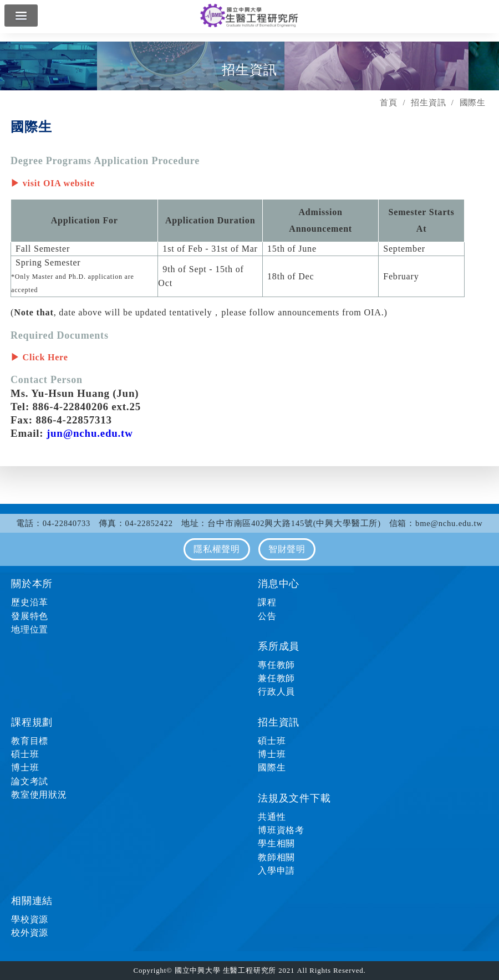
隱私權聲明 (217, 549)
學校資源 (30, 919)
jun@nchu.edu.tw (90, 433)
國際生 (272, 767)
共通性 (272, 817)
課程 (267, 602)
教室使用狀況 (39, 795)
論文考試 (30, 781)
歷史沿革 (30, 602)
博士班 (25, 767)
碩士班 (25, 754)
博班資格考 (281, 830)
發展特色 (30, 616)
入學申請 (276, 871)
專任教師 (276, 665)
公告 (267, 616)
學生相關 (276, 843)
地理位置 (30, 629)
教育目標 (30, 741)
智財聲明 (287, 549)
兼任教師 (276, 678)
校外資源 (30, 933)
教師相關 (276, 857)
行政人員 (276, 691)
